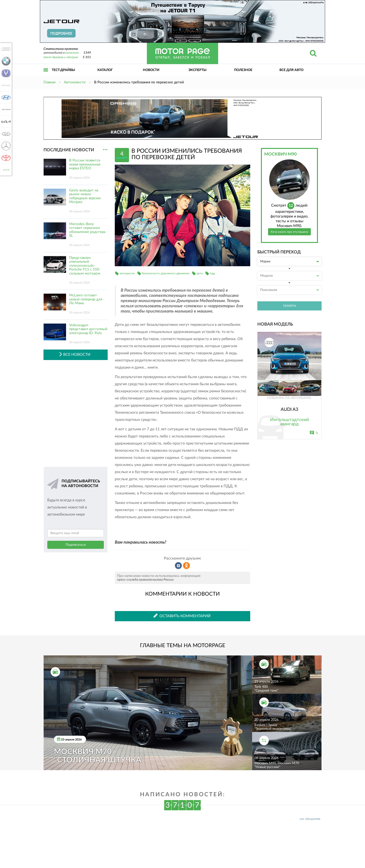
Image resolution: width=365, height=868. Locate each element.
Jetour (5, 109)
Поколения (290, 290)
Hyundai (5, 97)
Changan (5, 73)
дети (200, 273)
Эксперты (197, 70)
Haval (5, 85)
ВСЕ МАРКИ (5, 169)
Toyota (5, 158)
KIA (5, 122)
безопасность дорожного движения (166, 273)
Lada (5, 134)
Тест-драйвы (63, 70)
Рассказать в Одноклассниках (187, 566)
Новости (151, 70)
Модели (290, 276)
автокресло (127, 273)
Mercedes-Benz (5, 146)
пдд (212, 273)
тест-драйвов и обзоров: (61, 57)
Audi (5, 49)
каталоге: (72, 53)
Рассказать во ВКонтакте (178, 566)
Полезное (243, 70)
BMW (5, 61)
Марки (290, 261)
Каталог (105, 70)
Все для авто (291, 70)
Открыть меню (46, 75)
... (105, 150)
